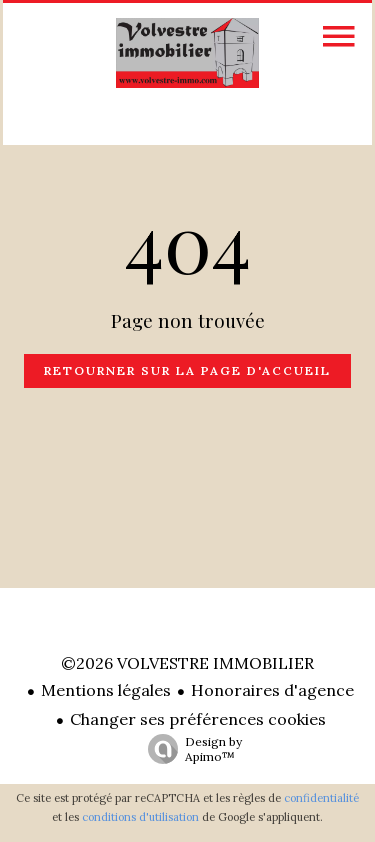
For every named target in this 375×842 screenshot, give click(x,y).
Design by (190, 749)
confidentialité (321, 798)
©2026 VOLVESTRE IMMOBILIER (187, 663)
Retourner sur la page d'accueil (187, 370)
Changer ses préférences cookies (198, 719)
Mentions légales (106, 690)
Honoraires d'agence (272, 690)
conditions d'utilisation (140, 817)
